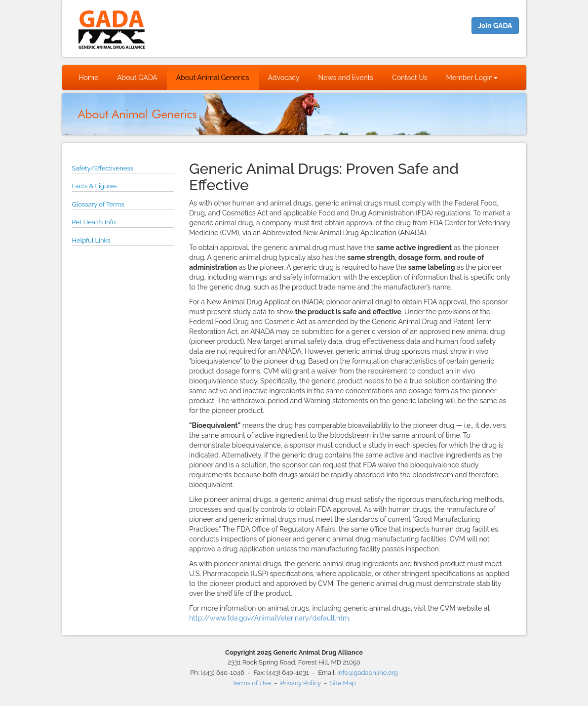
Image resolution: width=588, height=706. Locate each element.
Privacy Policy (301, 683)
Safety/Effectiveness (103, 168)
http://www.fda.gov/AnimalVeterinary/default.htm (269, 618)
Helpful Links (91, 240)
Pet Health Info (94, 222)
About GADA (137, 78)
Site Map (343, 683)
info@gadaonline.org (368, 673)
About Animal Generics (213, 78)
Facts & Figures (95, 186)
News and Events (346, 78)
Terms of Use (252, 683)
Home (89, 78)
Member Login (472, 78)
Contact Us (410, 78)
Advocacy (284, 78)
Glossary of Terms (98, 204)
